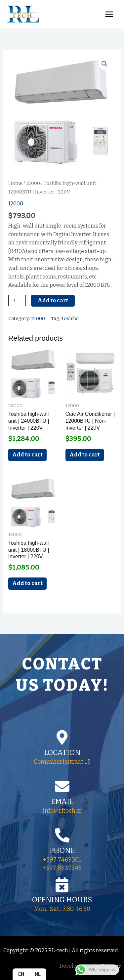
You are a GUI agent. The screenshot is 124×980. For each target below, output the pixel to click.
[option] (38, 974)
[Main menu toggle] (109, 14)
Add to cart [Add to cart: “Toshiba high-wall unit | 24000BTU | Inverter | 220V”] (27, 455)
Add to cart (53, 300)
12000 (33, 183)
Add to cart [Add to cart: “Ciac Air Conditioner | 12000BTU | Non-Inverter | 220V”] (85, 455)
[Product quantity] (17, 300)
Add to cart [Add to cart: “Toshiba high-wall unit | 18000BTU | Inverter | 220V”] (27, 583)
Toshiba (70, 319)
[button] (104, 64)
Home (15, 183)
